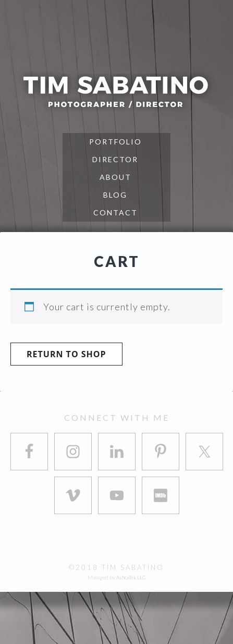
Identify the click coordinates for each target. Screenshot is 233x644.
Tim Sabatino (116, 91)
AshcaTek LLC (131, 577)
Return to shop (66, 354)
